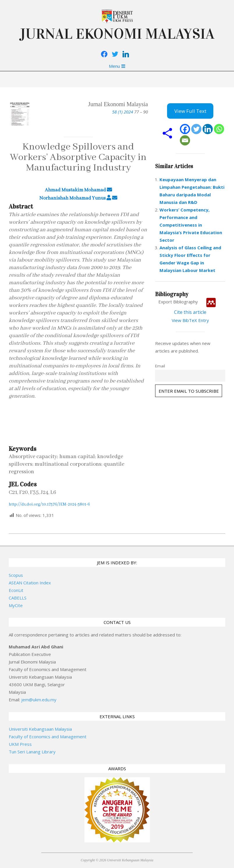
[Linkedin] (208, 129)
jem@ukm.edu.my (39, 700)
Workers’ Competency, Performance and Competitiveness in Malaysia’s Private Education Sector (191, 225)
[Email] (185, 140)
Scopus (16, 575)
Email (160, 366)
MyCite (16, 605)
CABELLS (18, 598)
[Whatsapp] (219, 129)
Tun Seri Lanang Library (32, 752)
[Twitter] (196, 129)
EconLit (16, 590)
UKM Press (20, 744)
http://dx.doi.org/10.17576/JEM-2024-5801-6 (49, 504)
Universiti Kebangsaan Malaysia (40, 729)
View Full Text (190, 111)
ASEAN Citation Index (30, 583)
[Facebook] (185, 129)
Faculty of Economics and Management (48, 737)
